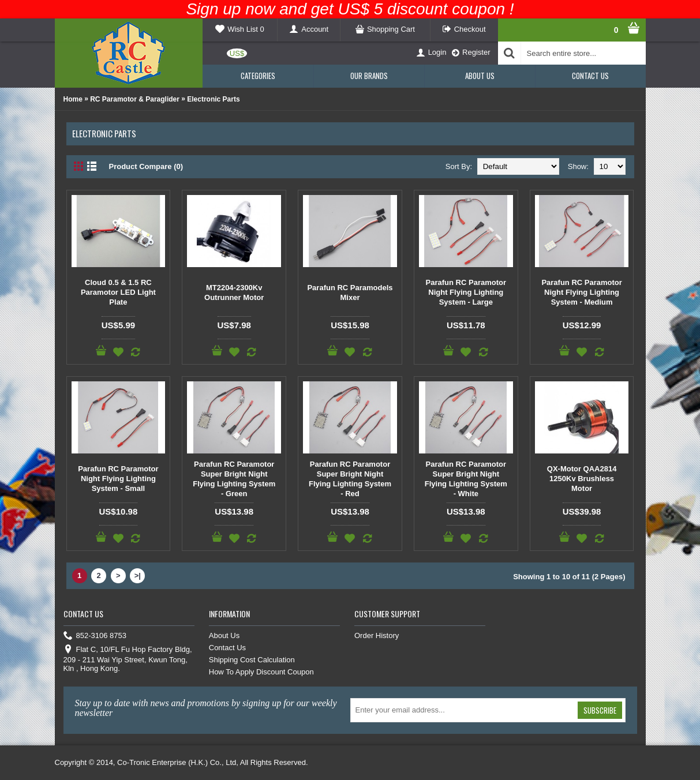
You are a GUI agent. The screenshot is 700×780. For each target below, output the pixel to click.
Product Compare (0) (146, 166)
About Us (224, 635)
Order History (377, 635)
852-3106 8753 (95, 636)
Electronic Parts (213, 99)
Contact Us (227, 648)
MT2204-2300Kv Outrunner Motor (234, 292)
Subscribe (600, 710)
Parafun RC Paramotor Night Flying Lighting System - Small (118, 479)
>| (138, 575)
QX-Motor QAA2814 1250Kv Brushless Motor (582, 479)
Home (73, 99)
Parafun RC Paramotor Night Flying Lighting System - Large (466, 292)
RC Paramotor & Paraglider (135, 99)
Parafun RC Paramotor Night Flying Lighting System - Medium (581, 292)
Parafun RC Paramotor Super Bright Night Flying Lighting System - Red (350, 479)
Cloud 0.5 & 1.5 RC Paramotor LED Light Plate (118, 292)
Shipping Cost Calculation (252, 660)
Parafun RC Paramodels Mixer (350, 292)
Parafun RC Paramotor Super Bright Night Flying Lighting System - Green (234, 479)
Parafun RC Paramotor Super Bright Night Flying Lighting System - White (466, 479)
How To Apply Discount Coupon (261, 672)
